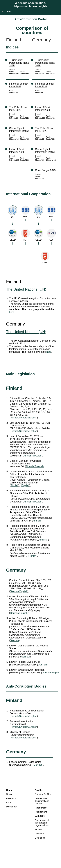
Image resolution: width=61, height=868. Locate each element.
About (9, 802)
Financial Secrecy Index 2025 (19, 85)
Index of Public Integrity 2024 (17, 151)
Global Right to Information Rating (19, 130)
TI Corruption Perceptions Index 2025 (19, 63)
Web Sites (40, 816)
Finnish (14, 485)
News (9, 794)
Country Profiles (43, 794)
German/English (19, 591)
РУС (4, 11)
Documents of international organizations (42, 823)
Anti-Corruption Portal (30, 19)
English (25, 485)
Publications (41, 812)
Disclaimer (11, 807)
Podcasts (40, 834)
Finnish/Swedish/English (24, 418)
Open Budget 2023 (45, 170)
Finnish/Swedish (33, 456)
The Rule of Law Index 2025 (18, 109)
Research (11, 798)
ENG (9, 11)
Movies (39, 829)
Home (9, 790)
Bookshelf (40, 838)
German (14, 640)
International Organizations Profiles (42, 801)
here (12, 312)
